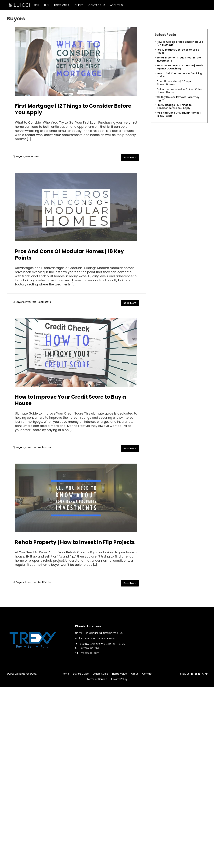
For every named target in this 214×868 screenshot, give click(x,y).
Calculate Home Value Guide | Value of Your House (179, 91)
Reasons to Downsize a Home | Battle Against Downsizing (180, 67)
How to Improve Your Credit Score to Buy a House (70, 400)
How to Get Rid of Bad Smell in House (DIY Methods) (180, 43)
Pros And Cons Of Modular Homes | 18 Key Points (69, 255)
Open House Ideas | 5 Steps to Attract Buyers (175, 83)
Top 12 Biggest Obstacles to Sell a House (178, 51)
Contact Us (97, 5)
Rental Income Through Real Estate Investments (179, 59)
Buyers (20, 157)
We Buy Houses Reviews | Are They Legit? (178, 99)
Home (65, 674)
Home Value (62, 5)
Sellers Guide (100, 674)
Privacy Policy (119, 679)
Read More (130, 158)
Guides (79, 5)
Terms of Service (97, 679)
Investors (31, 302)
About (135, 674)
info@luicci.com (90, 653)
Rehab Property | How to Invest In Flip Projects (75, 542)
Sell (37, 5)
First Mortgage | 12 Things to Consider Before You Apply (73, 109)
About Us (116, 5)
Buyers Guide (81, 674)
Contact (147, 674)
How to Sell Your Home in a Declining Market (179, 75)
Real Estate (32, 157)
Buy (47, 5)
